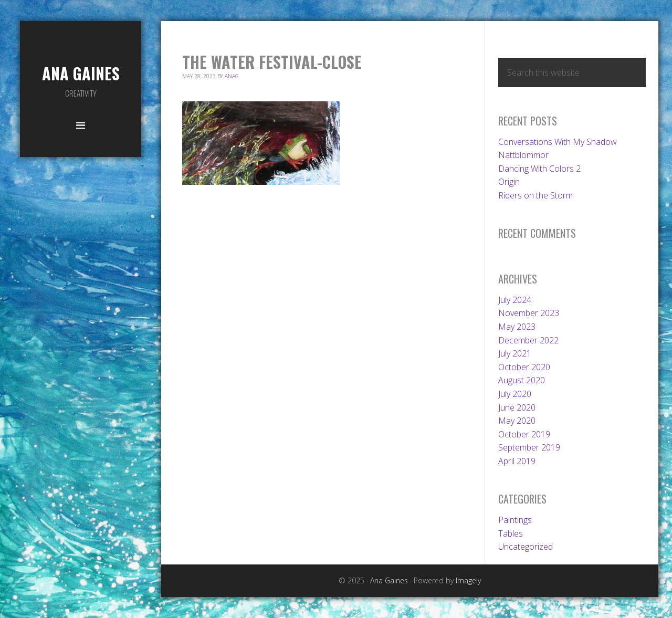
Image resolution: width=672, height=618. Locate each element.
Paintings (515, 520)
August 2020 (522, 380)
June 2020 (517, 407)
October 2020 (524, 367)
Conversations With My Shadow (558, 142)
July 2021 (515, 353)
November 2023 (529, 313)
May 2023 (517, 327)
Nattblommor (523, 155)
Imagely (468, 580)
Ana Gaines (81, 73)
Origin (509, 182)
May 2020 (517, 421)
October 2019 (524, 434)
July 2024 (515, 300)
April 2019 (517, 461)
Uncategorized (526, 547)
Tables (511, 533)
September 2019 (529, 447)
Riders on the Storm (535, 195)
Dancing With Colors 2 (539, 169)
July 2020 (515, 394)
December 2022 (528, 340)
